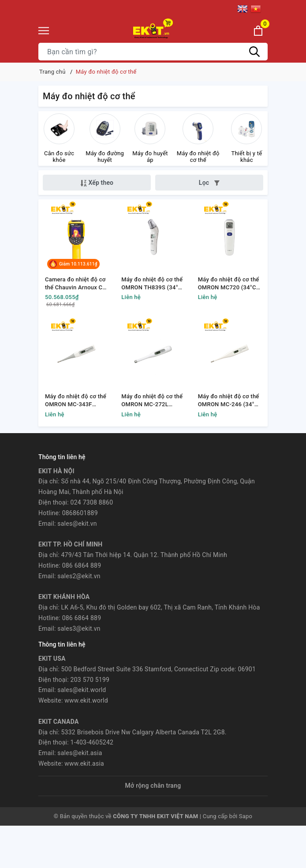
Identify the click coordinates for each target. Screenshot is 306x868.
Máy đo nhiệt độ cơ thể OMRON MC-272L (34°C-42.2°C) (152, 401)
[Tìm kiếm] (254, 52)
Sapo (246, 816)
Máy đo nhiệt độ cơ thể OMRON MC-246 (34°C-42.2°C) (229, 401)
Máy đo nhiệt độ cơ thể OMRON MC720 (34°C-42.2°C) (229, 284)
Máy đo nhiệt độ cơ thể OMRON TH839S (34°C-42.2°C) (153, 284)
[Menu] (44, 31)
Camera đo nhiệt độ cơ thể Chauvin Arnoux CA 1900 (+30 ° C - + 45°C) (76, 284)
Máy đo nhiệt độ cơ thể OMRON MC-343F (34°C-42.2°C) (76, 401)
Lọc (209, 183)
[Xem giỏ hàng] (258, 31)
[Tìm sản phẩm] (153, 52)
